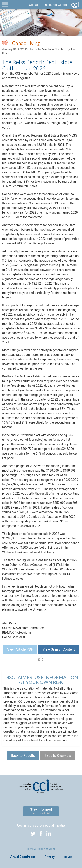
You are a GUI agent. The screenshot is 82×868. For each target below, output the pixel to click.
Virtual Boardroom (22, 857)
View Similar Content (59, 649)
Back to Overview (58, 756)
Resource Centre (55, 5)
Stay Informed (41, 811)
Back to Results (23, 756)
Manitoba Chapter (53, 49)
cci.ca (68, 857)
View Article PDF (20, 649)
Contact (34, 5)
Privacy (50, 857)
